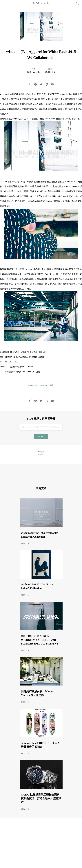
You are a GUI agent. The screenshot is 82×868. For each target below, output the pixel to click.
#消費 (51, 385)
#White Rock (34, 385)
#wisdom (44, 385)
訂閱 (41, 436)
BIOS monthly (34, 72)
